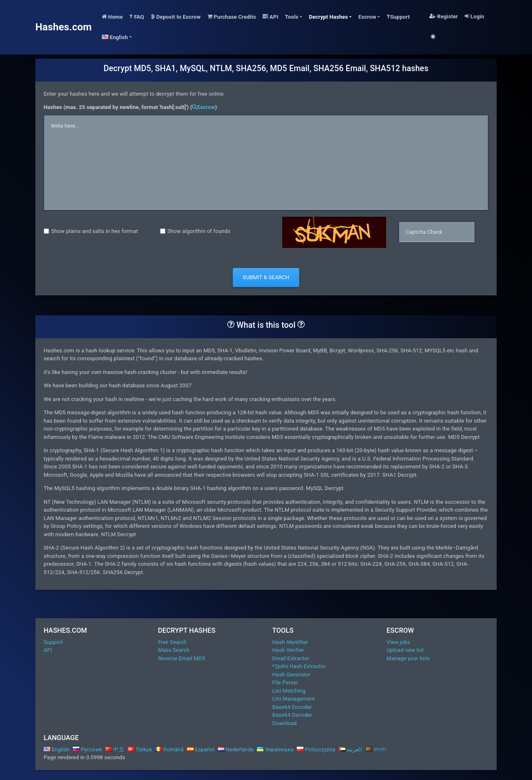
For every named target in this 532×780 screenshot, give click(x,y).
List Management (293, 699)
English (57, 749)
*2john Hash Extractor (299, 666)
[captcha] (437, 232)
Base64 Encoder (292, 707)
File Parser (285, 682)
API (271, 17)
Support (398, 17)
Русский (87, 749)
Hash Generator (291, 675)
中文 (115, 749)
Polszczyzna (316, 749)
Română (169, 749)
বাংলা (376, 749)
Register (443, 16)
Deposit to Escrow (176, 17)
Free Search (172, 642)
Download (284, 723)
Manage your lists (408, 658)
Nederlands (236, 749)
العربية (350, 749)
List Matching (289, 691)
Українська (275, 749)
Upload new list (405, 650)
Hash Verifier (288, 650)
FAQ (137, 17)
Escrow (203, 107)
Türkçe (140, 749)
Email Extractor (291, 658)
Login (474, 16)
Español (201, 749)
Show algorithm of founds (199, 231)
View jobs (398, 642)
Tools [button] (292, 17)
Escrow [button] (367, 17)
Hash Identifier (290, 642)
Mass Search (174, 650)
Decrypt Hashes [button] (328, 17)
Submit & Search (266, 277)
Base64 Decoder (292, 715)
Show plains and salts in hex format (95, 231)
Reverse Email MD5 (181, 658)
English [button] (115, 37)
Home (112, 17)
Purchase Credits (232, 17)
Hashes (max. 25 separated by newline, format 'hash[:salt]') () (130, 107)
